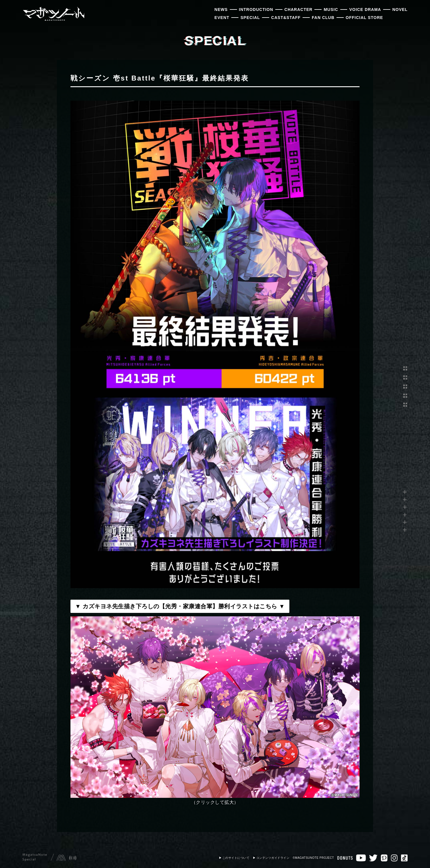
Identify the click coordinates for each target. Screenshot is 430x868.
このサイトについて (236, 858)
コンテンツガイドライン (273, 858)
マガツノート (53, 14)
